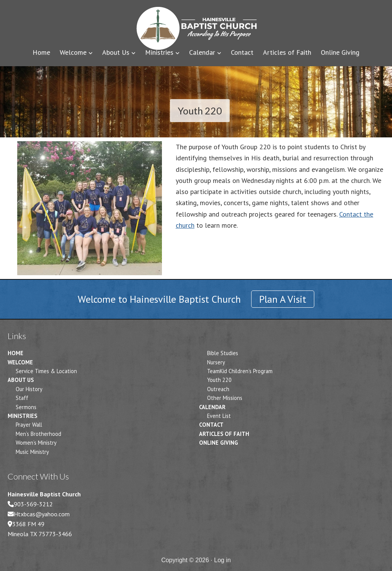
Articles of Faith (224, 434)
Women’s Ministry (36, 443)
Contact (211, 425)
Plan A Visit (283, 299)
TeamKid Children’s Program (240, 371)
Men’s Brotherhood (38, 434)
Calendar (212, 407)
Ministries (22, 416)
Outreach (218, 389)
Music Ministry (32, 452)
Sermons (26, 407)
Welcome (20, 362)
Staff (22, 398)
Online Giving (219, 443)
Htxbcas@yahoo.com (42, 514)
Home (16, 353)
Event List (219, 416)
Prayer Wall (29, 425)
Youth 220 (219, 380)
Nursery (216, 362)
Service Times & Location (46, 371)
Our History (29, 389)
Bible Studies (223, 353)
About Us (21, 380)
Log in (222, 560)
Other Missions (225, 398)
